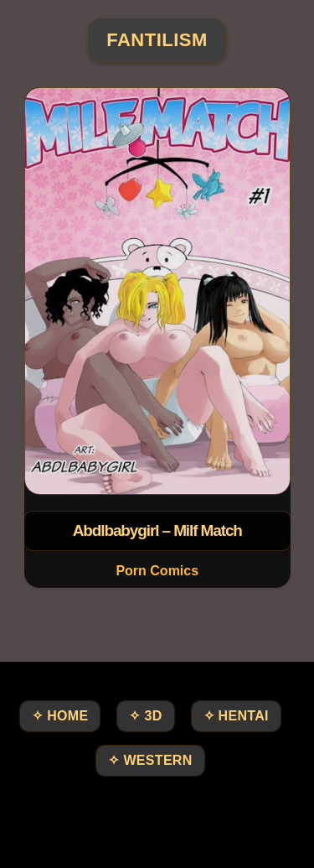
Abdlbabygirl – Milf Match (157, 530)
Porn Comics (157, 571)
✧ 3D (145, 716)
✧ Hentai (236, 716)
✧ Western (150, 760)
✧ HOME (60, 716)
